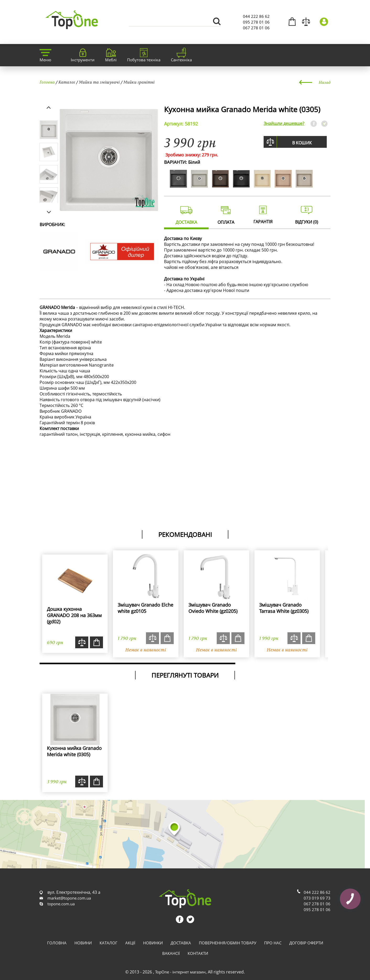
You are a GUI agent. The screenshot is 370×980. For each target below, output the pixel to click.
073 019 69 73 (317, 898)
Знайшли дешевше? (284, 123)
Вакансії (171, 953)
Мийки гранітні (139, 82)
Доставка (181, 943)
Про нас (273, 943)
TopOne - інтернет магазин (180, 972)
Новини (83, 943)
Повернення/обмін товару (228, 943)
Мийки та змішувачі (99, 82)
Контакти (198, 953)
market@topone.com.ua (69, 898)
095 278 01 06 (256, 22)
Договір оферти (306, 943)
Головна (47, 82)
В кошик (302, 143)
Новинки (153, 943)
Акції (130, 943)
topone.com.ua (61, 904)
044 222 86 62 (256, 16)
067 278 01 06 (256, 28)
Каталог (67, 82)
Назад (325, 82)
